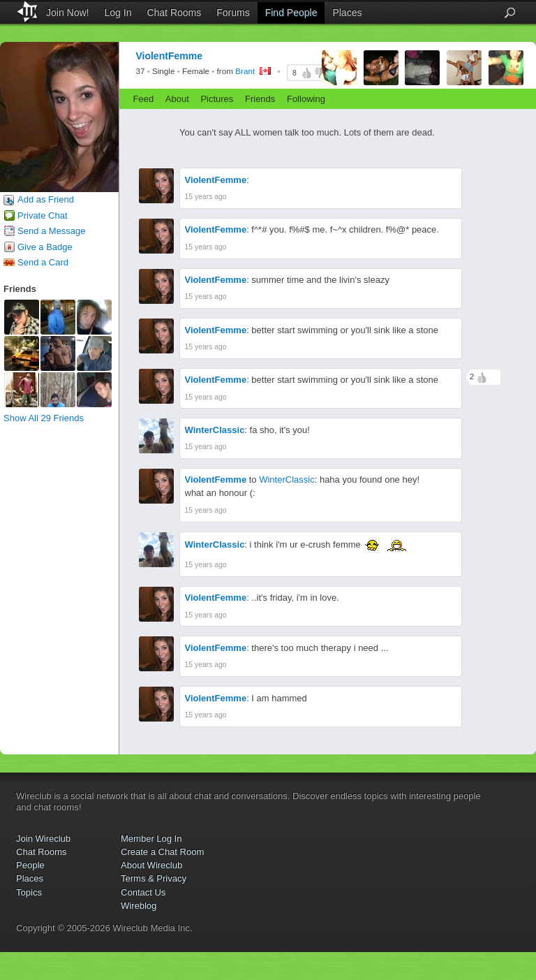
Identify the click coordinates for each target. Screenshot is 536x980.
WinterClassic (215, 430)
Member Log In (151, 839)
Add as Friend (46, 199)
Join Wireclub (43, 839)
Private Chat (43, 215)
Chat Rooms (174, 13)
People (30, 865)
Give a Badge (45, 247)
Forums (233, 13)
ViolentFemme (216, 180)
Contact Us (143, 892)
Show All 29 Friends (44, 418)
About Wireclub (151, 865)
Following (306, 99)
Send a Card (43, 262)
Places (347, 13)
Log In (118, 13)
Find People (291, 13)
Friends (260, 99)
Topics (29, 892)
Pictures (217, 99)
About (177, 99)
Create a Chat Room (162, 852)
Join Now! (67, 13)
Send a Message (52, 231)
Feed (144, 99)
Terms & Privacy (154, 878)
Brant (245, 72)
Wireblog (139, 906)
